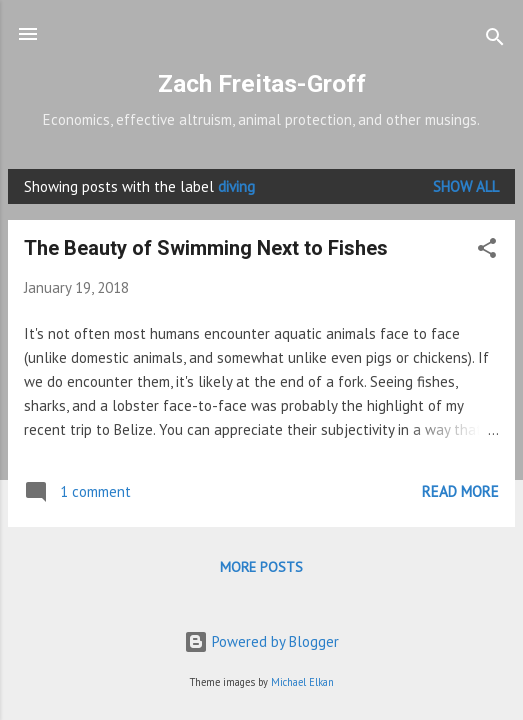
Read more (460, 491)
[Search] (495, 40)
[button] (487, 251)
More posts (261, 567)
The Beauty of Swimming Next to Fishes (206, 248)
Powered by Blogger (261, 641)
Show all (466, 186)
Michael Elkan (302, 682)
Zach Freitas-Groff (262, 83)
